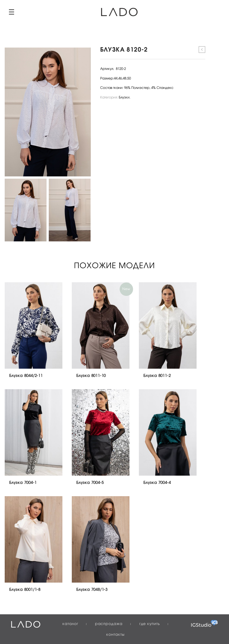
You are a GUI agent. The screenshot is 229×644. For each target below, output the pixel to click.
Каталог (70, 624)
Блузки (124, 98)
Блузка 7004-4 (157, 483)
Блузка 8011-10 (91, 376)
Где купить (150, 624)
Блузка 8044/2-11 (26, 376)
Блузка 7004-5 (90, 483)
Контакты (115, 635)
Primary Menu (12, 12)
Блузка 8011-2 (157, 376)
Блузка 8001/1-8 (25, 590)
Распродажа (109, 624)
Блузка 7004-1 (23, 483)
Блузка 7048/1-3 (92, 590)
